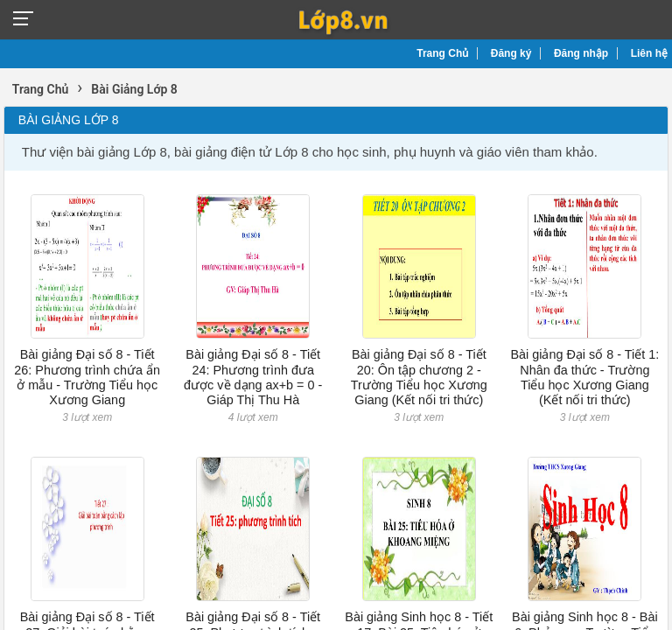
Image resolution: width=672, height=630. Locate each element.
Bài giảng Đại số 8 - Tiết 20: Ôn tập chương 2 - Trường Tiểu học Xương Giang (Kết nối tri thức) (419, 377)
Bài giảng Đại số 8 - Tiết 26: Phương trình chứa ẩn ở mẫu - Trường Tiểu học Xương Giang (87, 377)
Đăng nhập (581, 53)
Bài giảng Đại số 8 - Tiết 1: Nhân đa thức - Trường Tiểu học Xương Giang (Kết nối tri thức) (584, 377)
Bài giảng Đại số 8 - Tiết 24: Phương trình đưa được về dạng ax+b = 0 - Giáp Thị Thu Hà (253, 377)
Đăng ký (511, 53)
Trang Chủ (442, 53)
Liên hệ (649, 53)
